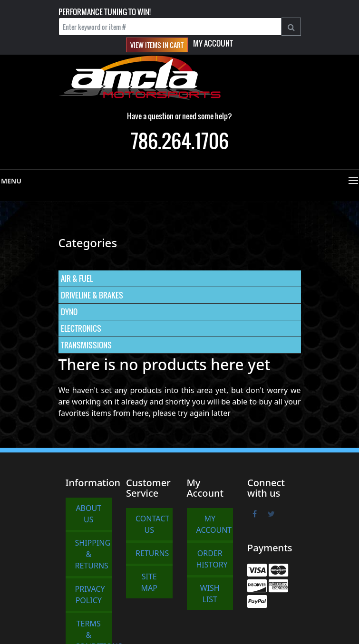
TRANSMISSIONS (86, 345)
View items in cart (157, 45)
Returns (152, 553)
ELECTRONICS (81, 328)
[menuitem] (180, 279)
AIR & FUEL (77, 279)
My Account (213, 43)
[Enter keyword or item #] (170, 27)
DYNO (69, 312)
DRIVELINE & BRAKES (92, 295)
